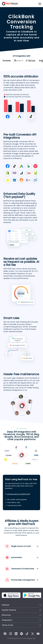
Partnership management (20, 580)
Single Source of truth (18, 546)
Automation (13, 557)
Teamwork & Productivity (20, 569)
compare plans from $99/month (19, 494)
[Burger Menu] (40, 4)
